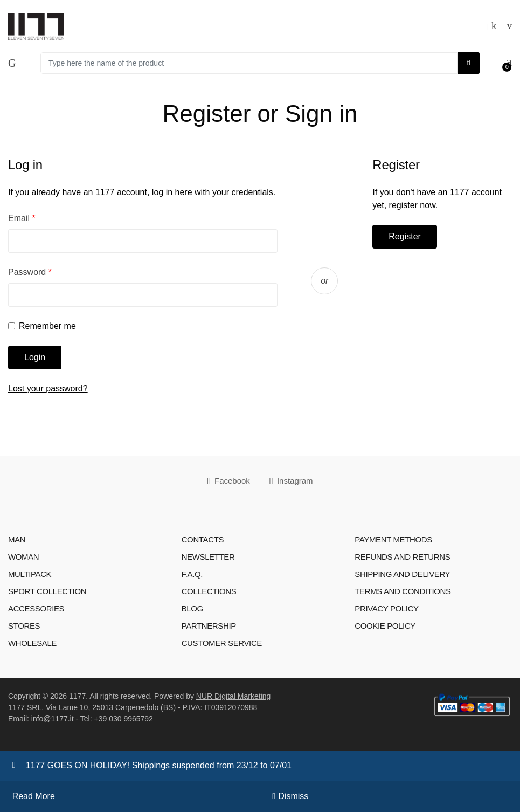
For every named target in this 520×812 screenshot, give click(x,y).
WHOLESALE (32, 643)
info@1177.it (53, 719)
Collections (209, 591)
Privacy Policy (386, 608)
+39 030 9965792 (124, 719)
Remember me (47, 326)
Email (22, 218)
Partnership (209, 626)
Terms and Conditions (403, 591)
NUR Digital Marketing (233, 696)
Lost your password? (48, 388)
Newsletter (208, 557)
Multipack (30, 574)
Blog (192, 608)
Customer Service (222, 643)
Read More (34, 796)
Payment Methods (393, 539)
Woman (23, 557)
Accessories (36, 608)
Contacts (203, 539)
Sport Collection (47, 591)
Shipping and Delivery (402, 574)
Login (35, 357)
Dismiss (293, 796)
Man (17, 539)
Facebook (228, 481)
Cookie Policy (385, 626)
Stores (24, 626)
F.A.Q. (192, 574)
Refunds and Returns (402, 557)
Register (405, 236)
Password (30, 272)
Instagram (291, 481)
